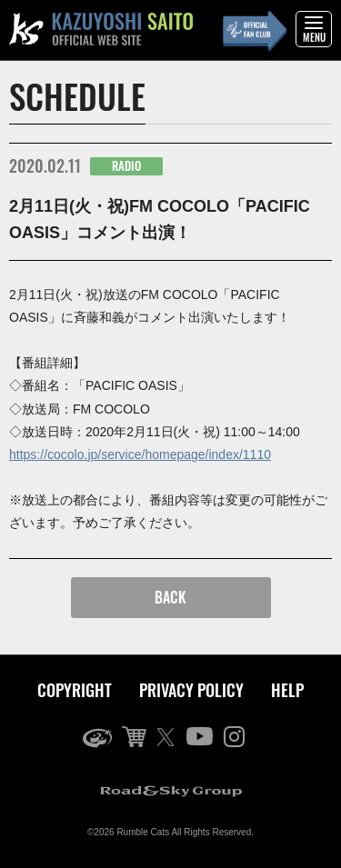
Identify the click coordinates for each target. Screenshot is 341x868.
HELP (287, 690)
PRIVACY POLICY (191, 690)
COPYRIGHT (75, 690)
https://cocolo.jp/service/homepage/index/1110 (140, 454)
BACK (170, 597)
